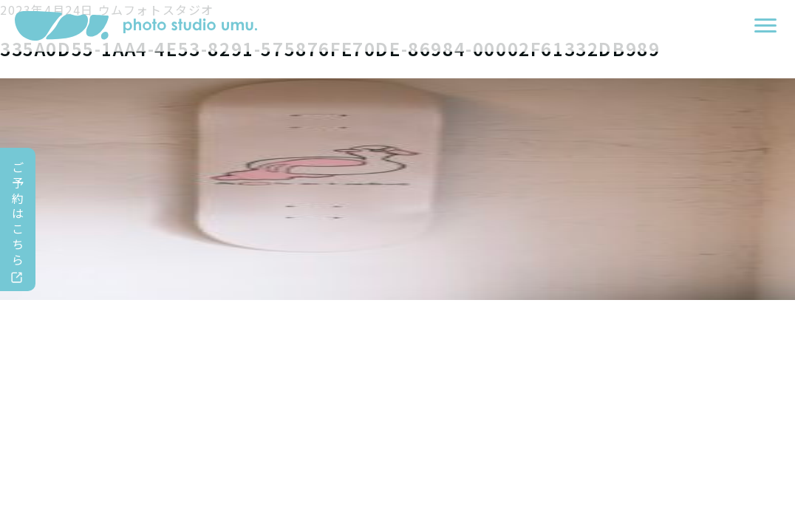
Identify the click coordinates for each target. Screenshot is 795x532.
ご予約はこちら (18, 213)
